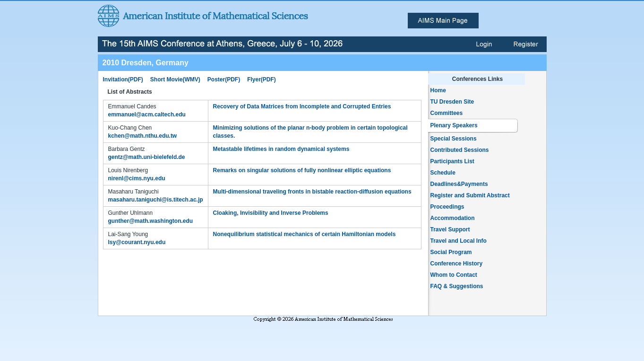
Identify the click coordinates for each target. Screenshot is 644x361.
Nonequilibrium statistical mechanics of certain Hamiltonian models (305, 234)
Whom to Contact (454, 275)
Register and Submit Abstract (470, 195)
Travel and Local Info (459, 241)
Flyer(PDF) (262, 79)
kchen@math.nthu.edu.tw (143, 136)
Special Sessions (454, 139)
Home (438, 90)
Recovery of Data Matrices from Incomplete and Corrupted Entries (302, 106)
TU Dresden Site (452, 102)
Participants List (452, 161)
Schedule (443, 173)
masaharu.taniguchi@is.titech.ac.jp (156, 200)
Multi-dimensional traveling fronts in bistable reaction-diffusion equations (312, 192)
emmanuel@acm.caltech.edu (147, 114)
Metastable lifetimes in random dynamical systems (281, 149)
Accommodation (453, 218)
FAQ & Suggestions (457, 286)
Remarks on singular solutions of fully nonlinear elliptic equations (302, 170)
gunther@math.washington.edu (151, 221)
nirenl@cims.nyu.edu (137, 178)
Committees (447, 113)
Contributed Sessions (460, 150)
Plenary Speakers (454, 125)
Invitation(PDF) (123, 79)
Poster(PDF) (224, 79)
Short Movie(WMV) (175, 79)
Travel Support (450, 229)
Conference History (457, 264)
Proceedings (447, 207)
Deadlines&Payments (459, 184)
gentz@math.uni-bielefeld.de (147, 157)
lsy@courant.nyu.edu (137, 242)
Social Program (451, 252)
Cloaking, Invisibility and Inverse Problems (271, 213)
